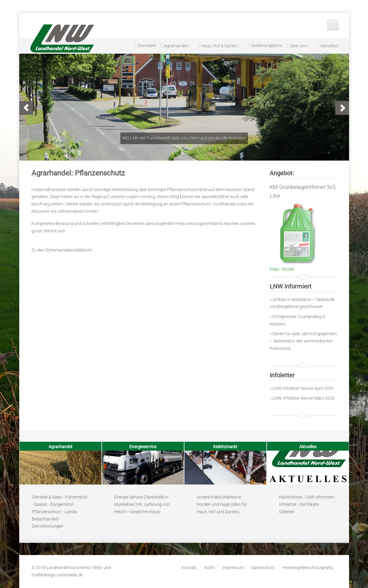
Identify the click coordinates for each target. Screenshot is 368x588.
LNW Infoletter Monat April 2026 (303, 388)
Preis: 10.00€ (282, 269)
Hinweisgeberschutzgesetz (308, 568)
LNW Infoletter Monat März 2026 (304, 398)
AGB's (210, 568)
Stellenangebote (265, 45)
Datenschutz (263, 568)
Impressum (233, 568)
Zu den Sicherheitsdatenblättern (62, 250)
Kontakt (189, 568)
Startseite (145, 45)
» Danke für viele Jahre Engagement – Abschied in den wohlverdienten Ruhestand (303, 341)
